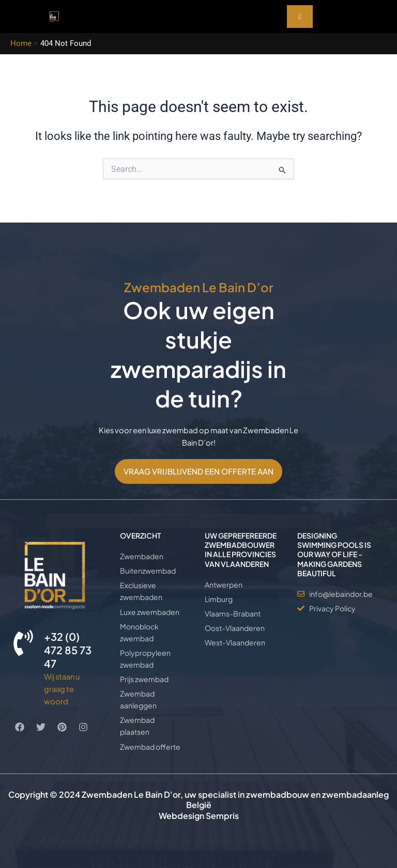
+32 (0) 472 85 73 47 (68, 650)
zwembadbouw (278, 794)
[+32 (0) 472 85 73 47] (23, 643)
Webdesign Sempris (199, 816)
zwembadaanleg (355, 794)
